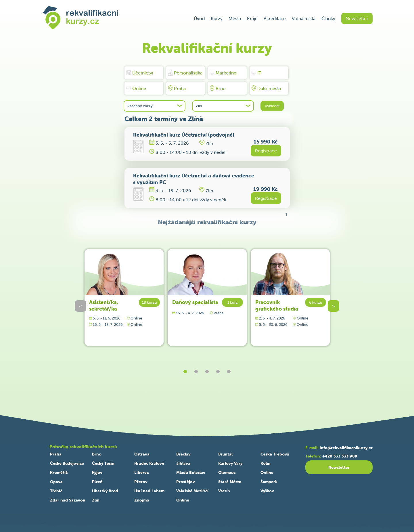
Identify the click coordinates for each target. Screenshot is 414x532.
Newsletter (357, 18)
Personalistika (185, 73)
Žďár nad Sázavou (68, 500)
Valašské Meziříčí (192, 491)
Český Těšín (103, 463)
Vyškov (267, 491)
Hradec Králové (149, 463)
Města (235, 18)
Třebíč (56, 491)
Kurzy (217, 18)
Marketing (223, 73)
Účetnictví (140, 73)
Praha (177, 88)
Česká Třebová (275, 454)
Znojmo (142, 500)
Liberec (141, 472)
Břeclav (183, 454)
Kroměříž (59, 472)
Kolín (266, 463)
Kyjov (97, 472)
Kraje (252, 18)
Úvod (199, 18)
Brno (218, 88)
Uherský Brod (105, 491)
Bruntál (225, 454)
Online (136, 88)
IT (256, 73)
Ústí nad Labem (149, 491)
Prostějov (186, 482)
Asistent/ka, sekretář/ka (104, 305)
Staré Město (230, 482)
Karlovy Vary (230, 463)
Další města (266, 88)
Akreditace (275, 18)
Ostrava (142, 454)
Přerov (141, 482)
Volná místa (304, 18)
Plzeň (97, 482)
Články (328, 18)
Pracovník (277, 305)
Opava (56, 482)
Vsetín (224, 491)
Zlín (96, 500)
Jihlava (183, 463)
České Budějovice (67, 463)
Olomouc (227, 472)
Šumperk (269, 482)
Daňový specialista (195, 302)
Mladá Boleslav (191, 472)
